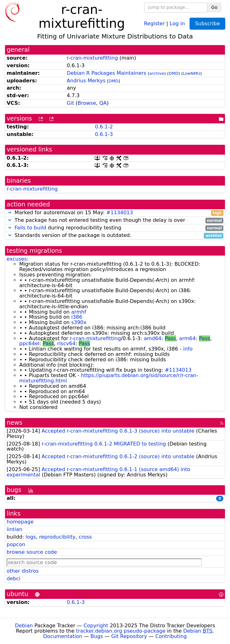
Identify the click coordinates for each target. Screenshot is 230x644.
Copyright (96, 626)
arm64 (187, 338)
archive (157, 73)
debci (13, 579)
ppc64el (29, 343)
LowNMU (192, 73)
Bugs (97, 636)
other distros (23, 571)
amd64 (153, 338)
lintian (15, 529)
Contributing (171, 636)
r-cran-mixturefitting (92, 58)
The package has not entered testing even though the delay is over (115, 220)
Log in (177, 23)
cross (85, 537)
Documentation (63, 636)
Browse (87, 103)
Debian (24, 626)
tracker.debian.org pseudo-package (121, 631)
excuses (17, 259)
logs (31, 537)
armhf (79, 312)
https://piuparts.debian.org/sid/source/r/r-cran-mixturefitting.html (109, 378)
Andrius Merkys (86, 81)
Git (70, 103)
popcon (16, 544)
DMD (174, 73)
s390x (79, 322)
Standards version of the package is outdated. (115, 236)
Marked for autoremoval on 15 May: (115, 213)
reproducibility (57, 537)
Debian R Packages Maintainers (106, 73)
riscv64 (66, 343)
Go (214, 7)
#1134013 (120, 213)
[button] (10, 213)
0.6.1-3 (104, 134)
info (188, 349)
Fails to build (30, 228)
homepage (20, 522)
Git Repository (129, 636)
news (15, 423)
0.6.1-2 (104, 127)
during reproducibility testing (115, 228)
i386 (77, 317)
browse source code (32, 552)
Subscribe (207, 24)
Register (154, 23)
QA (103, 103)
